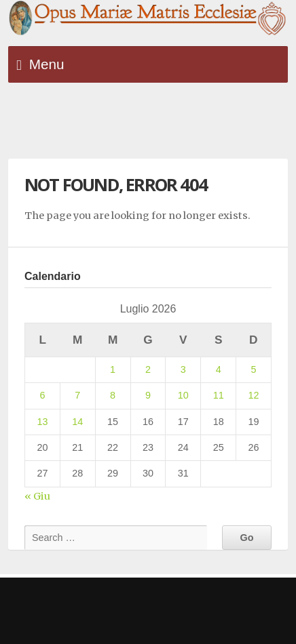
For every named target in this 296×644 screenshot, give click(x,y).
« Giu (37, 496)
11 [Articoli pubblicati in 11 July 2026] (219, 395)
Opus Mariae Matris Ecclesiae (148, 19)
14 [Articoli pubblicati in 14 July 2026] (77, 422)
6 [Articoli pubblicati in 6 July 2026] (42, 395)
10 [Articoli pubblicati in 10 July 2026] (183, 395)
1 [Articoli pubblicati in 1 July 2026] (113, 369)
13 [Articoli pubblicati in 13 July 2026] (42, 422)
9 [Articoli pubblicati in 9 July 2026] (148, 395)
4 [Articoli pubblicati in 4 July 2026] (219, 369)
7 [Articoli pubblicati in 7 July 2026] (77, 395)
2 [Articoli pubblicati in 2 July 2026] (148, 369)
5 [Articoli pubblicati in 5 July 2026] (254, 369)
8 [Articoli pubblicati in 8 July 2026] (113, 395)
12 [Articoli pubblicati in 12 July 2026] (254, 395)
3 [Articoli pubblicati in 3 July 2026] (183, 369)
